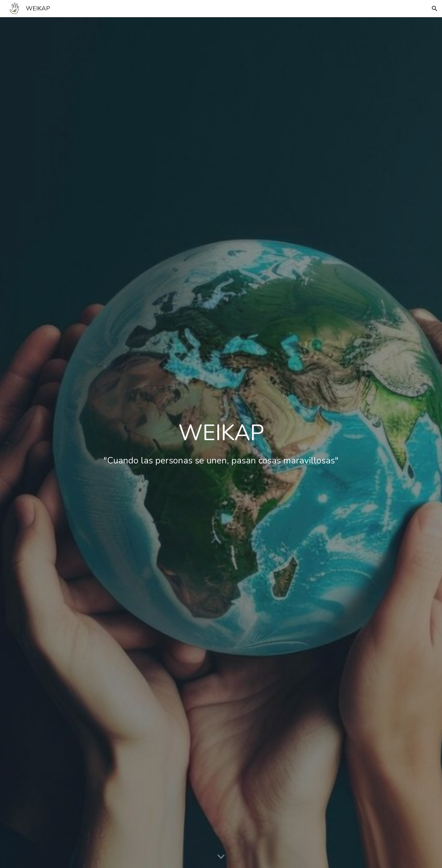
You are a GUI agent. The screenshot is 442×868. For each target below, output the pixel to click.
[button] (435, 9)
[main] (221, 443)
